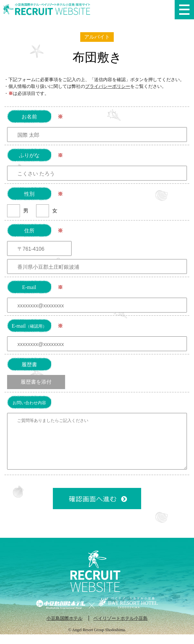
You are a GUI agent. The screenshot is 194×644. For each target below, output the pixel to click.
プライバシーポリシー (108, 86)
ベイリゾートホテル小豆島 (121, 628)
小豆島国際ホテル (64, 628)
